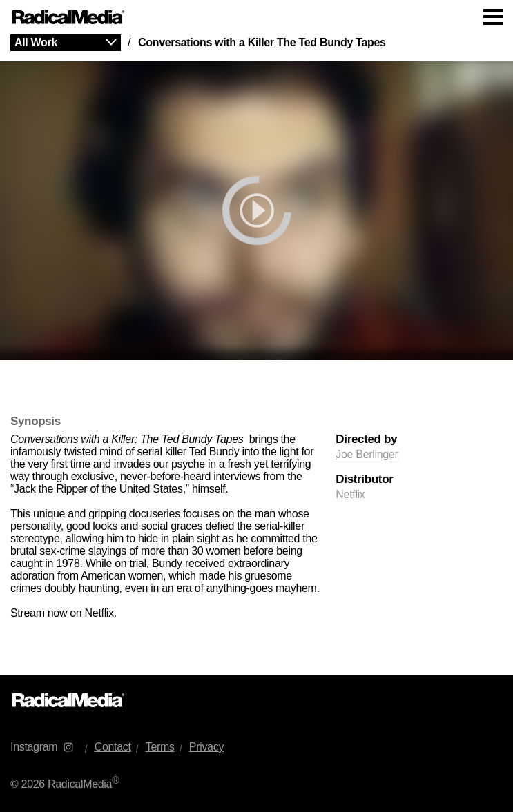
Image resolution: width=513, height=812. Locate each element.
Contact (113, 747)
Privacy (206, 747)
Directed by (366, 439)
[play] (256, 211)
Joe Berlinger (367, 454)
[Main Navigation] (256, 17)
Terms (160, 747)
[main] (256, 355)
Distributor (364, 479)
